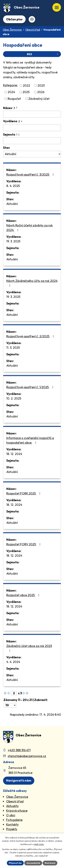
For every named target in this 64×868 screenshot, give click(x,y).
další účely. (39, 844)
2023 (41, 85)
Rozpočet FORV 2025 (24, 544)
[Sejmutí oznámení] (32, 141)
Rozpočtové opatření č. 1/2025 (31, 387)
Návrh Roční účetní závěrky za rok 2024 (30, 228)
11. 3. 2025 (13, 348)
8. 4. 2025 (13, 186)
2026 (41, 92)
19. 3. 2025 (13, 241)
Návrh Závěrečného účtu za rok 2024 (32, 283)
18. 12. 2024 (14, 454)
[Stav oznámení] (32, 154)
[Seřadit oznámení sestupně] (17, 109)
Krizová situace (17, 811)
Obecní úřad (33, 30)
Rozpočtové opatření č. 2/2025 (31, 336)
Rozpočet (14, 99)
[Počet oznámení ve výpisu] (10, 705)
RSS (43, 54)
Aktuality (12, 806)
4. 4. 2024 (13, 662)
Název (9, 108)
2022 (26, 85)
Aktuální (12, 204)
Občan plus (14, 19)
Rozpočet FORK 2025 (24, 493)
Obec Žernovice (12, 30)
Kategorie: (10, 85)
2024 (11, 92)
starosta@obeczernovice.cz (27, 756)
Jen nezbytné (33, 863)
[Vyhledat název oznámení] (32, 114)
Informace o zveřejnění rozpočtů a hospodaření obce (30, 440)
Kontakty (12, 824)
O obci (11, 815)
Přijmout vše (15, 863)
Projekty (12, 829)
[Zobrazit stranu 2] (14, 693)
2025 (26, 92)
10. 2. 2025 (14, 398)
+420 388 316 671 (19, 750)
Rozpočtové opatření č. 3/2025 (31, 175)
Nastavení (50, 863)
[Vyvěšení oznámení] (32, 128)
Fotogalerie (14, 820)
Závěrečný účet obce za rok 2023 (29, 648)
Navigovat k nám (19, 780)
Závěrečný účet (39, 99)
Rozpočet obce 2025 (24, 595)
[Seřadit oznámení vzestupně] (17, 107)
